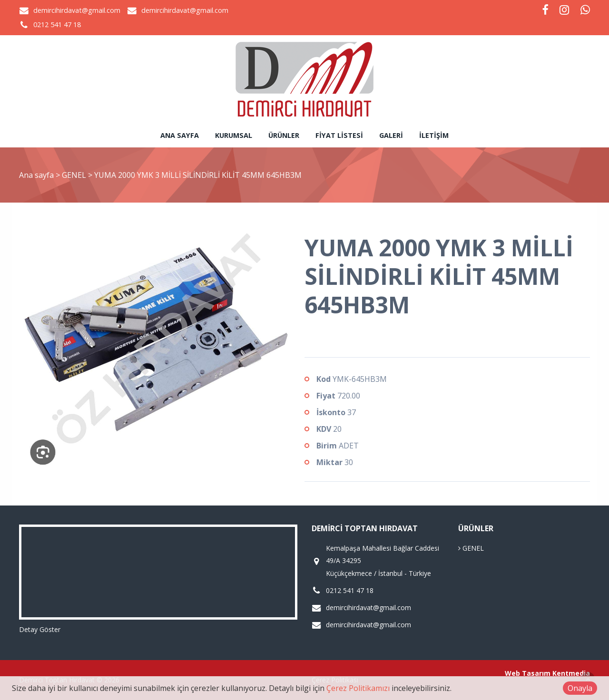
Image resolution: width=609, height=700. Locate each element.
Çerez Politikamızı (358, 688)
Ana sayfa (180, 135)
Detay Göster (40, 629)
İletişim (434, 135)
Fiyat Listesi (339, 135)
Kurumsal (234, 135)
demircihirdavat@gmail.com (77, 10)
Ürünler (284, 135)
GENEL (75, 175)
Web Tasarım (528, 673)
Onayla (580, 688)
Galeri (391, 135)
